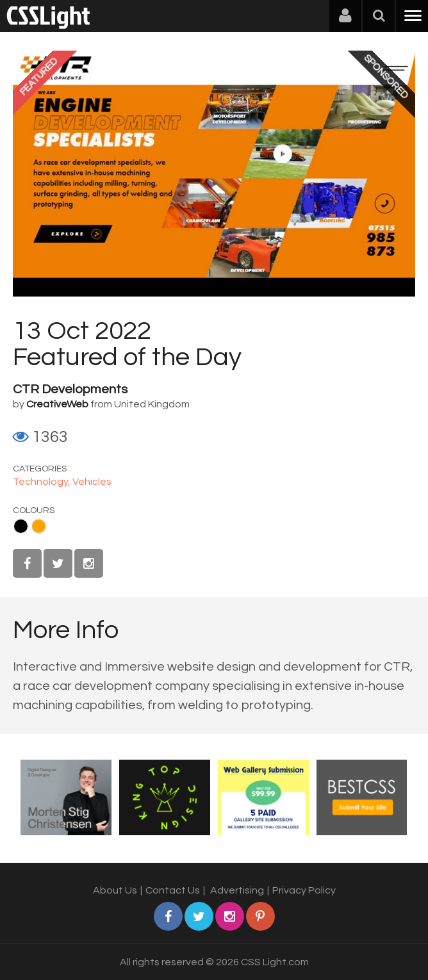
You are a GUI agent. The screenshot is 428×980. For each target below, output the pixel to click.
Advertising (237, 890)
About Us (115, 890)
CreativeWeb (57, 404)
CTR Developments (70, 389)
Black (21, 526)
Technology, (43, 482)
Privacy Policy (304, 890)
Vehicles (92, 482)
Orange (39, 526)
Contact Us (173, 890)
